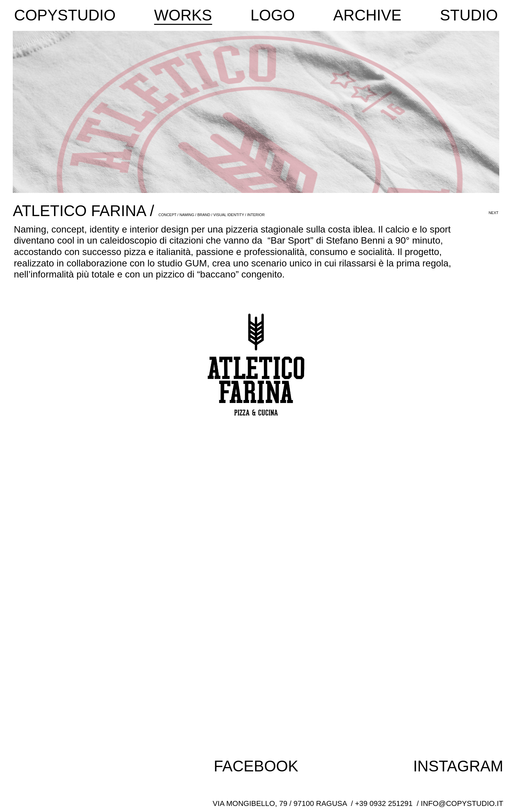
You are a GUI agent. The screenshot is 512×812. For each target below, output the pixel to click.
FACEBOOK (256, 766)
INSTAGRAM (458, 766)
